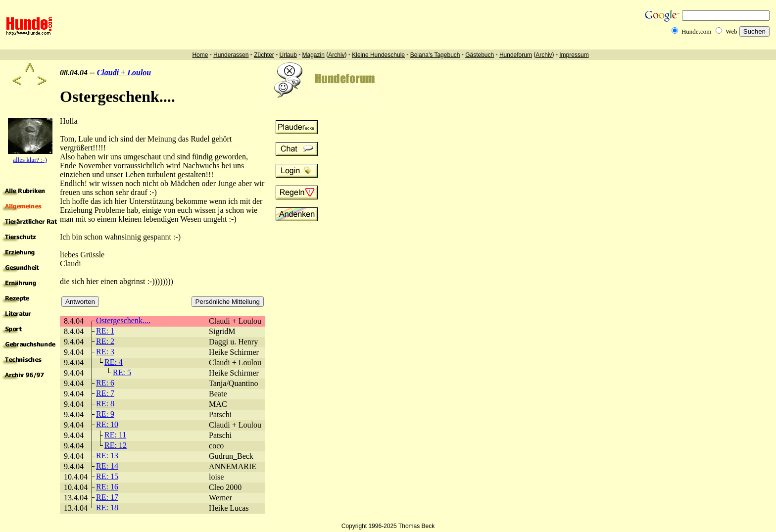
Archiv (336, 55)
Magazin (314, 55)
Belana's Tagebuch (435, 55)
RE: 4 (114, 362)
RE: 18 (107, 508)
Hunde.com (696, 31)
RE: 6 (105, 383)
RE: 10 (107, 424)
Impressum (574, 55)
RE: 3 (105, 352)
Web (731, 31)
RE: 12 (116, 445)
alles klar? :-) (30, 160)
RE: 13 (107, 456)
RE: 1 (105, 331)
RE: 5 (122, 372)
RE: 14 (107, 466)
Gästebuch (480, 55)
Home (200, 55)
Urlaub (288, 55)
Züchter (264, 55)
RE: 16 (107, 487)
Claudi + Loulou (124, 73)
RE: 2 (105, 341)
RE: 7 (105, 393)
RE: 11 (115, 435)
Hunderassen (231, 55)
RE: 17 (107, 497)
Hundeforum (516, 55)
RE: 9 (105, 414)
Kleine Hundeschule (378, 55)
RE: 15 (107, 476)
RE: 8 (105, 404)
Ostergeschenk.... (123, 320)
